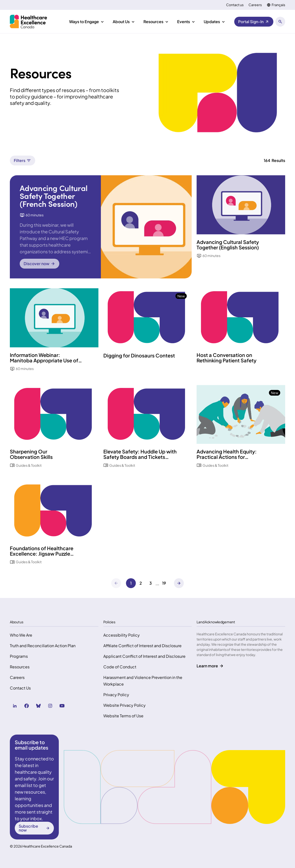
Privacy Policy (116, 695)
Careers (255, 5)
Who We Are (21, 635)
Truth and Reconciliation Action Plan (43, 646)
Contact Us (20, 688)
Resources (20, 667)
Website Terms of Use (123, 716)
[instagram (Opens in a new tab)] (50, 706)
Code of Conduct (120, 667)
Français (278, 5)
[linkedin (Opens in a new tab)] (15, 706)
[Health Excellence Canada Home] (28, 22)
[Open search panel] (280, 22)
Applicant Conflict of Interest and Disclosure (144, 656)
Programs (19, 656)
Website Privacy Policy (124, 705)
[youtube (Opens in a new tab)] (62, 706)
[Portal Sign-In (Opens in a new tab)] (254, 22)
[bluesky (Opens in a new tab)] (38, 706)
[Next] (179, 583)
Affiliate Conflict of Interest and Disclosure (142, 646)
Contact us (235, 5)
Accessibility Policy (122, 635)
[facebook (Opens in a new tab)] (27, 706)
